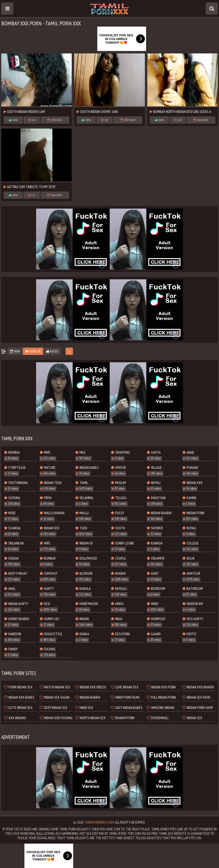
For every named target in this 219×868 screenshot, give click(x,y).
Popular (33, 351)
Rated (52, 351)
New (15, 351)
